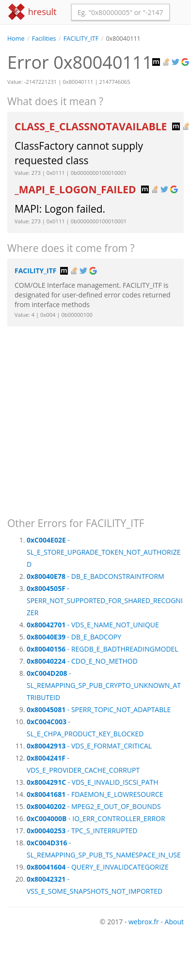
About (174, 922)
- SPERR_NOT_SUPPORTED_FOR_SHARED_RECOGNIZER (105, 600)
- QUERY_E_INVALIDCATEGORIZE (98, 867)
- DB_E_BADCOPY (74, 637)
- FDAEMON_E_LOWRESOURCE (95, 794)
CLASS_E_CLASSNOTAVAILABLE (92, 126)
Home (16, 39)
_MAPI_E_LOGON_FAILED (77, 189)
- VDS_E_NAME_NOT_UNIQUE (93, 625)
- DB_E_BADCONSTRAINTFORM (95, 576)
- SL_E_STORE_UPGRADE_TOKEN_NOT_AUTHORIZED (103, 552)
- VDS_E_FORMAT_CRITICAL (89, 746)
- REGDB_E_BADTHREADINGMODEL (103, 649)
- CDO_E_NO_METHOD (82, 661)
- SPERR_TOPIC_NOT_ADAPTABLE (99, 709)
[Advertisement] (91, 417)
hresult (32, 12)
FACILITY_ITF (81, 39)
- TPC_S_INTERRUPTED (82, 831)
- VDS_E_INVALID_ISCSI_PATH (93, 782)
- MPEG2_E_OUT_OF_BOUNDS (94, 806)
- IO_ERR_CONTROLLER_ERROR (96, 818)
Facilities (44, 39)
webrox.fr (144, 922)
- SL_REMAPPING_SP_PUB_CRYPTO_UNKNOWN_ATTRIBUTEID (104, 685)
